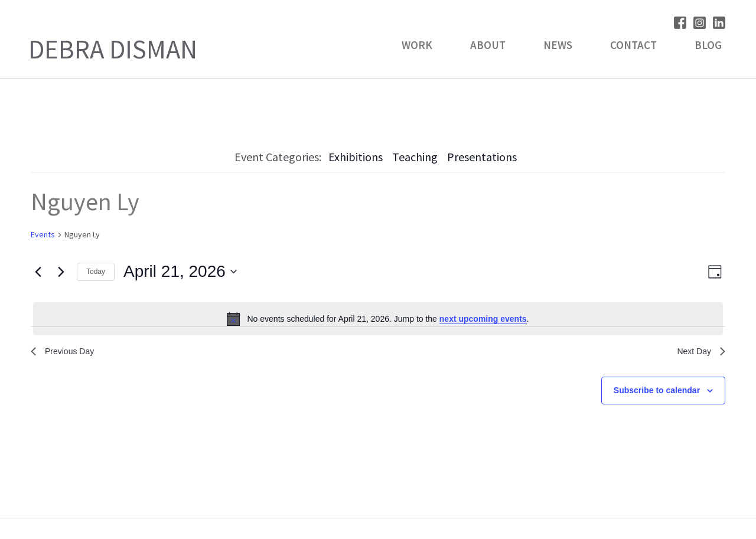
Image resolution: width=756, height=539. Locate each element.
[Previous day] (38, 272)
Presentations (482, 157)
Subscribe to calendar (657, 393)
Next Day (699, 353)
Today (96, 272)
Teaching (415, 157)
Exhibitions (356, 157)
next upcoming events (483, 319)
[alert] (378, 319)
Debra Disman (113, 49)
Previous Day (66, 353)
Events (43, 234)
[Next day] (61, 272)
